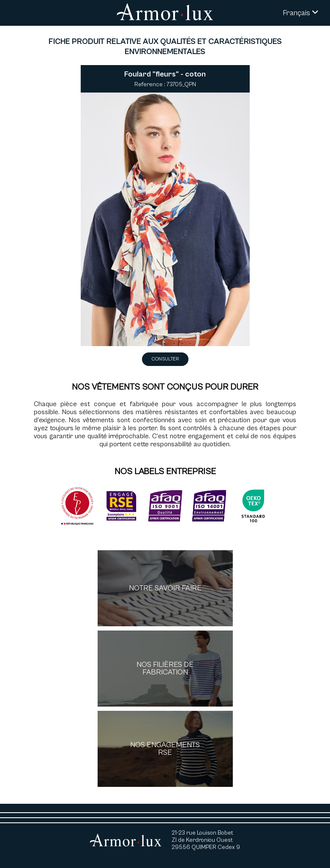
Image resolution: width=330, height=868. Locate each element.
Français (301, 13)
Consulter (165, 359)
